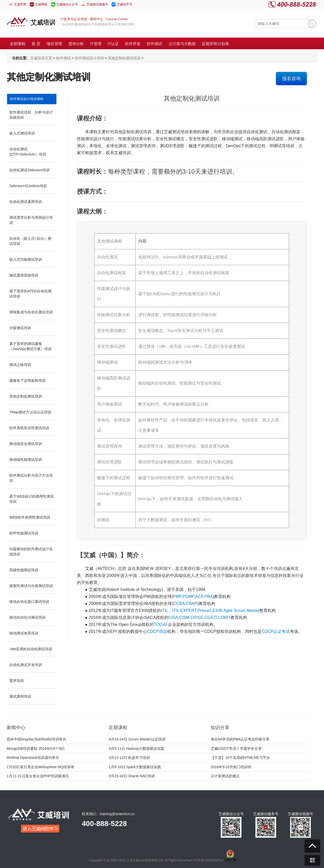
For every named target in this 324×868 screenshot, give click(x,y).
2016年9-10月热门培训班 (231, 767)
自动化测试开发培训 (26, 665)
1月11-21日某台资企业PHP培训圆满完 (38, 776)
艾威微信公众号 (67, 4)
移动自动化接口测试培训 (29, 602)
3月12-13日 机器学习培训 (129, 758)
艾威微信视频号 (97, 4)
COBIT (224, 618)
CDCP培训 (157, 631)
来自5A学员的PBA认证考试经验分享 (240, 739)
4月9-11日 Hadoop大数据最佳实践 (137, 749)
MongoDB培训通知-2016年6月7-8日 (36, 749)
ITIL (165, 611)
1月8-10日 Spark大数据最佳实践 (135, 767)
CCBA (179, 604)
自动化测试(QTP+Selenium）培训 (28, 152)
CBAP (192, 604)
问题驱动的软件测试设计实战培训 (31, 552)
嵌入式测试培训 (22, 133)
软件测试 (63, 58)
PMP (177, 597)
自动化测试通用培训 (26, 202)
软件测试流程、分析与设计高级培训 (31, 115)
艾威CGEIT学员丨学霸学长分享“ (237, 749)
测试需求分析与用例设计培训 (31, 220)
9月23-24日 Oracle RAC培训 (132, 776)
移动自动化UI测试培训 (27, 617)
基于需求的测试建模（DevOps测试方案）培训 (30, 346)
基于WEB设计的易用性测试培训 (32, 499)
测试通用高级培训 (24, 275)
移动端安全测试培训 (26, 444)
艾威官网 (20, 4)
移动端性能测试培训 (26, 460)
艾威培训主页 (41, 58)
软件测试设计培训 (89, 58)
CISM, (185, 618)
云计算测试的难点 (225, 776)
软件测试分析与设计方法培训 (31, 478)
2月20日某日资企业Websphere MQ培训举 (40, 767)
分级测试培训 (20, 328)
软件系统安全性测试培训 (29, 428)
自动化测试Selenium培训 (30, 170)
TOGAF (161, 624)
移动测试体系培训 (24, 633)
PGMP (188, 597)
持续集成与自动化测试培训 (31, 312)
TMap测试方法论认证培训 (30, 412)
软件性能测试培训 (24, 533)
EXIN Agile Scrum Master (236, 611)
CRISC (197, 618)
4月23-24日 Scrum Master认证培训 (137, 739)
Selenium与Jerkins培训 (28, 186)
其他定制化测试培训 (124, 58)
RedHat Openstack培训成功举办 (33, 758)
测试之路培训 (20, 365)
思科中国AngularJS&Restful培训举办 (36, 739)
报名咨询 (291, 79)
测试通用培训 (20, 696)
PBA (209, 597)
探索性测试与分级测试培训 (31, 586)
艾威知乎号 (124, 4)
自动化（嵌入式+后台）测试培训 (30, 241)
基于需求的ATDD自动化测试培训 (30, 294)
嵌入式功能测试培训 (26, 259)
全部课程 (18, 44)
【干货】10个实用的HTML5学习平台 (240, 758)
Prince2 (204, 611)
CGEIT (211, 618)
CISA (173, 618)
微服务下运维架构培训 (27, 380)
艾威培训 (43, 22)
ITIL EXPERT (184, 611)
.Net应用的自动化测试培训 (31, 649)
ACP (199, 597)
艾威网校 (41, 4)
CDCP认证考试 (276, 631)
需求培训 (17, 681)
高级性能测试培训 (24, 570)
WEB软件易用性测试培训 (30, 517)
